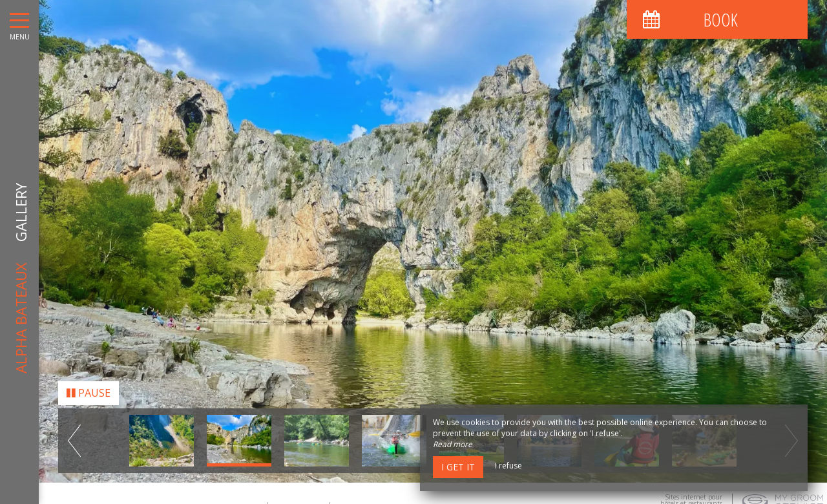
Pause (89, 389)
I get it (458, 467)
